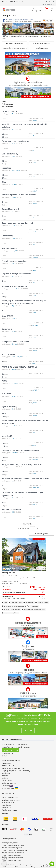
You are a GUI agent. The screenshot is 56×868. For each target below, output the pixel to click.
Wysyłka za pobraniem (9, 810)
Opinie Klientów (7, 781)
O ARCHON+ (6, 763)
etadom (35, 504)
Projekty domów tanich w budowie (13, 845)
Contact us (7, 786)
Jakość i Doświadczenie (10, 798)
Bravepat (35, 459)
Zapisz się (28, 730)
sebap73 (35, 257)
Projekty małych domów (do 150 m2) (14, 850)
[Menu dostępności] (4, 858)
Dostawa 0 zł (6, 808)
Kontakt (4, 756)
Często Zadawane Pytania (11, 761)
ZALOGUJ (50, 2)
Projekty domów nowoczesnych (12, 858)
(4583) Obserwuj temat (41, 43)
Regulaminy (6, 773)
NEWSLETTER (48, 4)
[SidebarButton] (4, 864)
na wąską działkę (16, 603)
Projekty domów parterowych (12, 860)
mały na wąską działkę (11, 613)
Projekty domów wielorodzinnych (13, 853)
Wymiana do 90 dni (8, 803)
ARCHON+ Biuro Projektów (12, 739)
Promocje (5, 776)
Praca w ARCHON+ (8, 766)
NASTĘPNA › (28, 524)
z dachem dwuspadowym (12, 609)
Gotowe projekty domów (10, 843)
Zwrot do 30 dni (7, 805)
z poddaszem (34, 606)
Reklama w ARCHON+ (9, 783)
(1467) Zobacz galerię (14, 43)
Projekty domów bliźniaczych (12, 855)
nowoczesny (30, 603)
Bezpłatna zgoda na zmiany (11, 800)
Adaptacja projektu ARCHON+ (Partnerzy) (16, 771)
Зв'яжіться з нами (10, 788)
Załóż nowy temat (42, 48)
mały (6, 603)
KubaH (35, 191)
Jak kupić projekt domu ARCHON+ (14, 768)
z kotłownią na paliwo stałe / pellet (15, 606)
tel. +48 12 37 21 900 (10, 750)
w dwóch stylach (43, 603)
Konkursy (5, 778)
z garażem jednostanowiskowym (34, 609)
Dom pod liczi (9, 573)
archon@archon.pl (8, 753)
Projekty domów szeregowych (12, 848)
